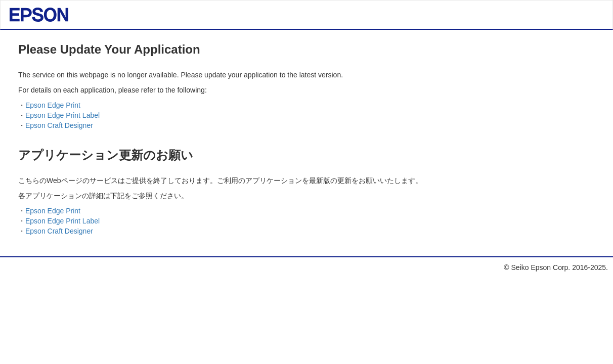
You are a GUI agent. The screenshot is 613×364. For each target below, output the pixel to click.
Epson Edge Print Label (62, 115)
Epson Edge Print (53, 105)
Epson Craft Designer (59, 125)
